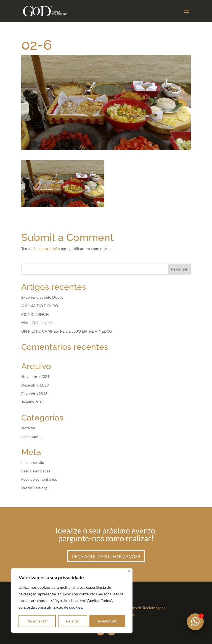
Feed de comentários (39, 479)
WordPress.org (34, 488)
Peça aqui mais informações (106, 556)
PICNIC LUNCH (35, 314)
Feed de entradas (36, 471)
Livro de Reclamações (147, 608)
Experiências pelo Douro (42, 297)
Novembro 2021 (35, 376)
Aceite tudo (107, 621)
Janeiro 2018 (32, 402)
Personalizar (37, 621)
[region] (72, 601)
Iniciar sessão (33, 462)
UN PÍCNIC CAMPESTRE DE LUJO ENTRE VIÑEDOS (67, 331)
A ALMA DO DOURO (40, 306)
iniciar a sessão (47, 249)
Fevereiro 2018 (34, 394)
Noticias (28, 428)
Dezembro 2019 (35, 385)
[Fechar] (129, 571)
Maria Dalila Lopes (37, 323)
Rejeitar (73, 621)
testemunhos (32, 436)
